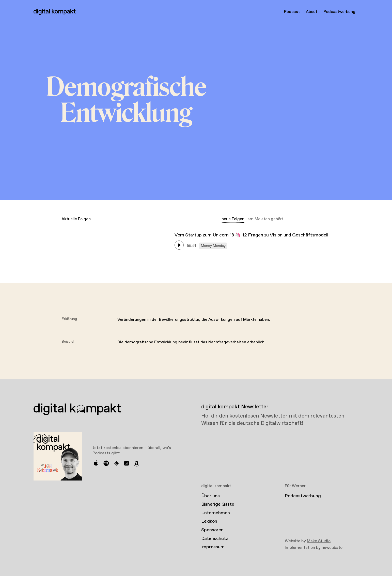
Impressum (213, 547)
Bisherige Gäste (218, 504)
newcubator (333, 548)
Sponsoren (212, 530)
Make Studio (319, 541)
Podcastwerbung (339, 12)
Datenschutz (215, 539)
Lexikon (209, 521)
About (312, 12)
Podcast (292, 12)
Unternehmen (216, 513)
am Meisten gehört (265, 219)
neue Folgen (233, 219)
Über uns (210, 496)
